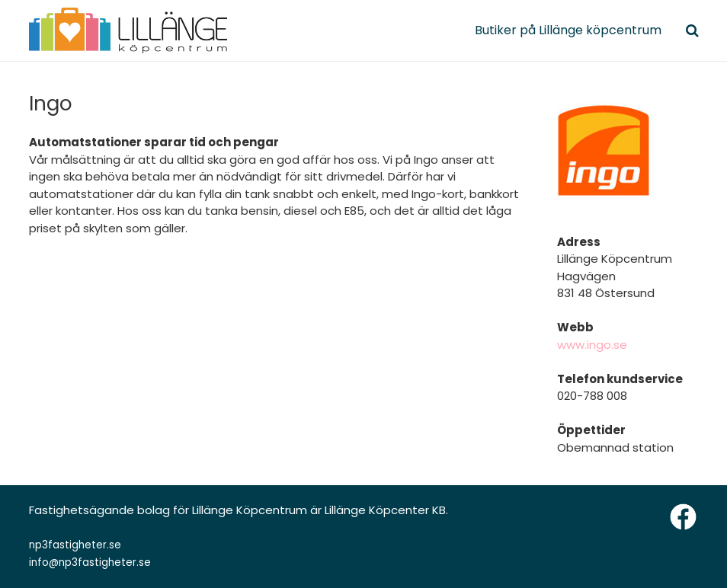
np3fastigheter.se (75, 545)
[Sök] (692, 30)
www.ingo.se (592, 345)
